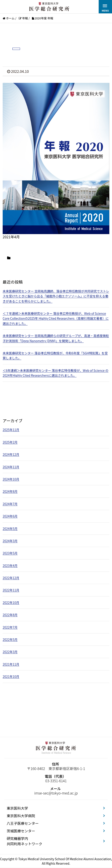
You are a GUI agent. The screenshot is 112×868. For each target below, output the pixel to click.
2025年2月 (10, 442)
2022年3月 (10, 652)
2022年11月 (11, 590)
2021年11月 (11, 664)
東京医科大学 (17, 808)
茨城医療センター (21, 831)
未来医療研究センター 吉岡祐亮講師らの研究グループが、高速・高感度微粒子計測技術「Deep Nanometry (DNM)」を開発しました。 (56, 338)
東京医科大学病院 (21, 816)
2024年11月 (11, 467)
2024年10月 (11, 479)
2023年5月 (10, 553)
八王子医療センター (23, 823)
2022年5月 (10, 639)
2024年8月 (10, 491)
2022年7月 (10, 627)
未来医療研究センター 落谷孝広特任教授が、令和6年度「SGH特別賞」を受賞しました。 (55, 355)
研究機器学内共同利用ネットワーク (24, 841)
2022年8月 (10, 615)
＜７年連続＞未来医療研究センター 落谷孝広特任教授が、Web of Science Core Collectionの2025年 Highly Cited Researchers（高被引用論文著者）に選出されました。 (56, 318)
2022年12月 (11, 578)
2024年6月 (10, 516)
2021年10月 (11, 676)
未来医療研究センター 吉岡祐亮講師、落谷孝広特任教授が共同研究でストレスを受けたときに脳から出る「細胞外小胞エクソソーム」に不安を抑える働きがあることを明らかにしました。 (56, 296)
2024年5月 (10, 529)
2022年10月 (11, 602)
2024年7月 (10, 504)
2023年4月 (10, 566)
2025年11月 (11, 430)
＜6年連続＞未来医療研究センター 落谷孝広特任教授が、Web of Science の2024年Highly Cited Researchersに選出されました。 (56, 373)
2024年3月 (10, 541)
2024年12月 (11, 454)
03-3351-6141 (56, 781)
